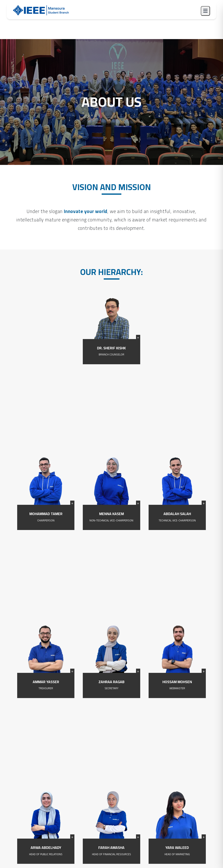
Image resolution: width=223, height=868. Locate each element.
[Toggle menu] (205, 11)
